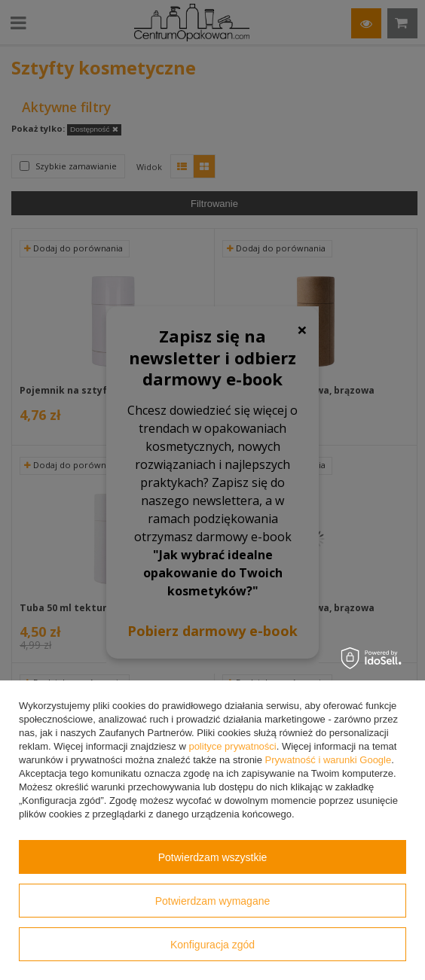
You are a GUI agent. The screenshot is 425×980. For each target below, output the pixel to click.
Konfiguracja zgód (212, 945)
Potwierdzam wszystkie (213, 857)
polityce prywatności (232, 746)
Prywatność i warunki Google (329, 760)
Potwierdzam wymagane (213, 901)
